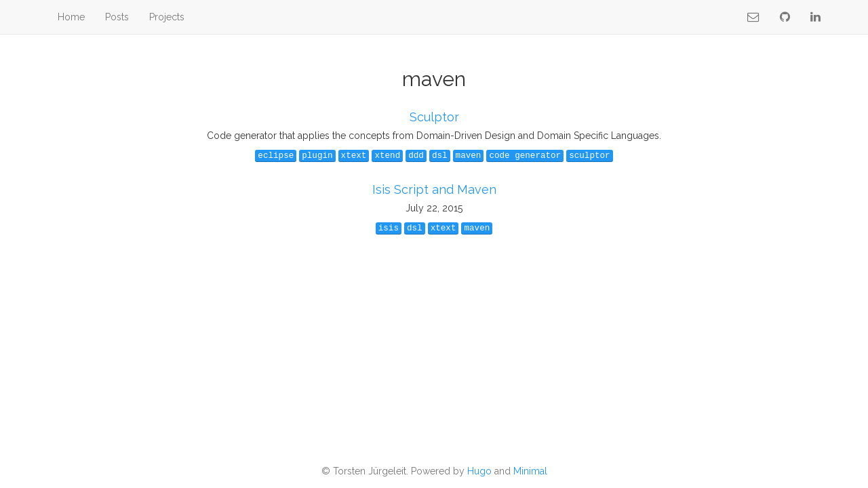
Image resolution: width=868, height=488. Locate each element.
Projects (167, 17)
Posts (117, 17)
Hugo (479, 471)
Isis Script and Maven (434, 189)
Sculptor (434, 117)
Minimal (530, 471)
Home (71, 17)
